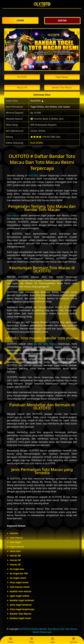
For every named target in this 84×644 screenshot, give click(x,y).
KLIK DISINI (37, 143)
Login (53, 640)
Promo (11, 640)
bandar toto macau (45, 344)
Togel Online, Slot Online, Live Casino (50, 107)
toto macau (13, 215)
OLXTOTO (33, 175)
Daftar (32, 640)
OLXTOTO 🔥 (37, 101)
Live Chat (73, 640)
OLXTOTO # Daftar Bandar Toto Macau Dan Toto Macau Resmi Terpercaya (48, 630)
